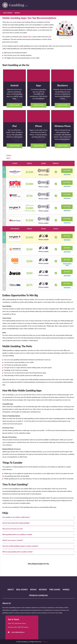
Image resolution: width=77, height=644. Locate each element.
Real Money (8, 13)
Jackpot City (27, 37)
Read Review (67, 174)
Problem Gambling (38, 595)
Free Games (55, 590)
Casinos (9, 155)
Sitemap (45, 642)
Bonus (17, 13)
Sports (8, 158)
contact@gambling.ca (18, 632)
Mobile (66, 590)
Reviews (43, 590)
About (11, 590)
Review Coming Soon (67, 264)
